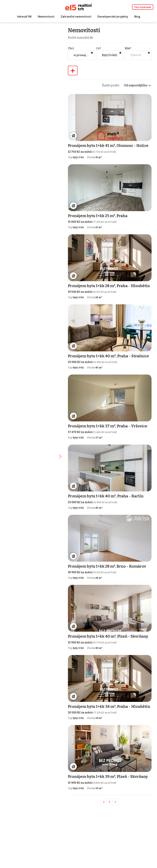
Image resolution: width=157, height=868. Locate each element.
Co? (99, 48)
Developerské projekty (113, 17)
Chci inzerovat (143, 7)
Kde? (128, 48)
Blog (137, 17)
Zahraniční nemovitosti (76, 17)
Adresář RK (24, 17)
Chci (71, 48)
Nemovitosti (46, 17)
